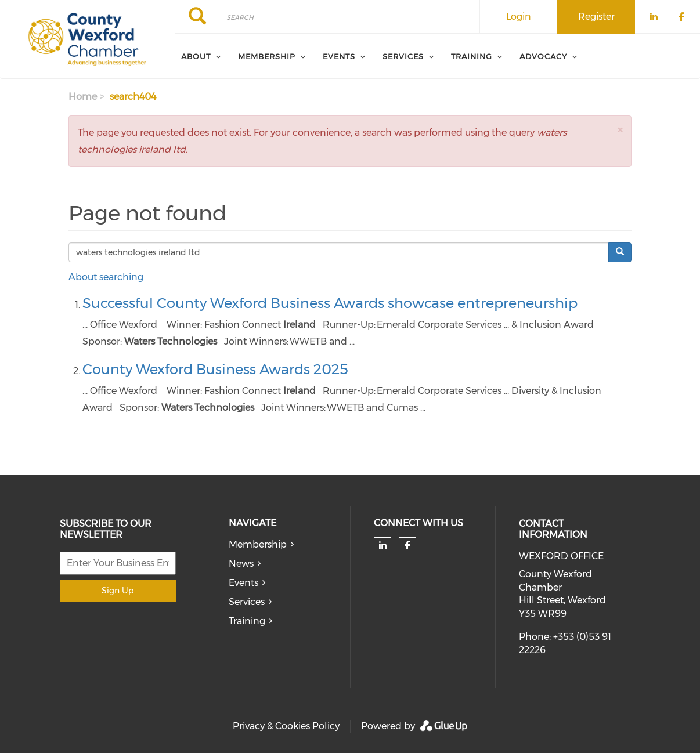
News (241, 564)
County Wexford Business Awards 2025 (215, 369)
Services (247, 602)
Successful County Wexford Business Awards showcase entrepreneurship (330, 303)
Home (83, 97)
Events (243, 583)
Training (247, 621)
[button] (620, 130)
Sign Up (118, 591)
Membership (258, 544)
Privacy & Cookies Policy (286, 726)
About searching (106, 277)
